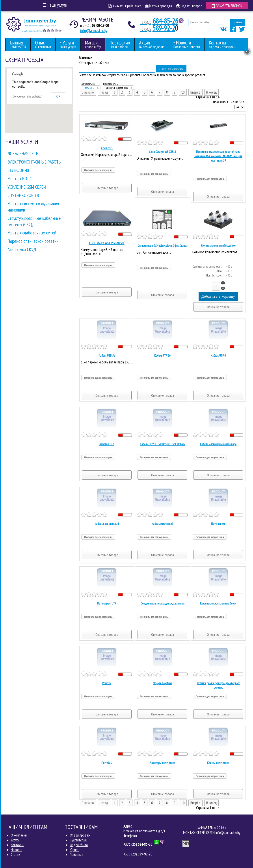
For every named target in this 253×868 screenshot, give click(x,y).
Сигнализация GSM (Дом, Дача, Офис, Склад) (163, 246)
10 (183, 92)
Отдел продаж (80, 835)
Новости (17, 850)
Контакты (17, 845)
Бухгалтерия (78, 840)
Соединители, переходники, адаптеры (163, 603)
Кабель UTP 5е (107, 356)
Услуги (15, 840)
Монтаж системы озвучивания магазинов (33, 207)
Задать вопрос (189, 6)
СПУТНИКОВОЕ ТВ (23, 195)
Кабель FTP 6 (107, 444)
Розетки (107, 683)
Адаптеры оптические (162, 763)
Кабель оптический (162, 524)
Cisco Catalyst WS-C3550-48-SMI (107, 243)
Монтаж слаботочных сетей (32, 233)
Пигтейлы (107, 763)
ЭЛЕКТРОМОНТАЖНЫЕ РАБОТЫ (34, 162)
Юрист (74, 850)
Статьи (15, 855)
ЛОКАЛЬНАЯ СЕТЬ (23, 153)
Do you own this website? (28, 97)
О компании (19, 835)
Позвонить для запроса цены (98, 170)
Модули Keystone (163, 683)
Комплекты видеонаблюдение (218, 245)
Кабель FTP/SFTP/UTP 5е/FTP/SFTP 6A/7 (163, 444)
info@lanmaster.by (94, 31)
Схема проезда (159, 6)
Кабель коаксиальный (107, 524)
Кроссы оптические (218, 763)
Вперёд (195, 92)
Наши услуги (55, 5)
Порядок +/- (89, 88)
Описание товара (107, 188)
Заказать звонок (227, 6)
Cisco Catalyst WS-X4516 (162, 152)
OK (58, 96)
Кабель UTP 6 (218, 356)
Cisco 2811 (107, 148)
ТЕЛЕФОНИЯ (18, 170)
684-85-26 (159, 21)
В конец (211, 92)
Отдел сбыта (79, 845)
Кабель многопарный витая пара (218, 444)
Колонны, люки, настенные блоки (218, 603)
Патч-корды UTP (107, 603)
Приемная (76, 855)
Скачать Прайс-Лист (125, 6)
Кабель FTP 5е (162, 356)
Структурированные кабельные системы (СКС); (34, 221)
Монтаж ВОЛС (20, 179)
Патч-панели (218, 524)
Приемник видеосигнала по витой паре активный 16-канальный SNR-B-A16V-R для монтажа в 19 (218, 156)
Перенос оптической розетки (33, 241)
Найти (238, 22)
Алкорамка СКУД (22, 249)
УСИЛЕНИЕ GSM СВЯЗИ (27, 187)
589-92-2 (157, 28)
